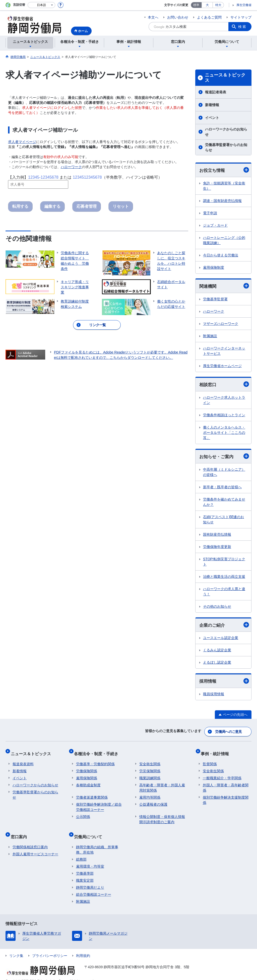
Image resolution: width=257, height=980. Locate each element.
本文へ (153, 17)
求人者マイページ (22, 142)
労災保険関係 (150, 767)
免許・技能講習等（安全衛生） (224, 186)
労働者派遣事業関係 (92, 794)
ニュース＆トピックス (225, 78)
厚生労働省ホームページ (222, 367)
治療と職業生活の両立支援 (224, 578)
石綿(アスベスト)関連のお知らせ (223, 521)
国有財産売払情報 (217, 536)
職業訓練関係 (150, 775)
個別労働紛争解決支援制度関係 (226, 796)
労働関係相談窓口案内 (30, 839)
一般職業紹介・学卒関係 (222, 775)
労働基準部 (85, 866)
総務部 (81, 852)
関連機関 (224, 287)
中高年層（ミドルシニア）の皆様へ (224, 474)
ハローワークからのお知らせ (226, 132)
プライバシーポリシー (50, 948)
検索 (242, 27)
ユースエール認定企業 (221, 640)
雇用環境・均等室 (90, 859)
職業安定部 (85, 873)
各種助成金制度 (88, 782)
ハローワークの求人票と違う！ (224, 593)
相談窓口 (224, 385)
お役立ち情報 (224, 170)
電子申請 (210, 213)
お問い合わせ (178, 17)
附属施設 (210, 337)
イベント (212, 118)
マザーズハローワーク (221, 324)
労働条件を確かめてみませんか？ (224, 503)
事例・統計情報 (217, 752)
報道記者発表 (216, 92)
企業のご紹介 (224, 627)
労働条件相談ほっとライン (224, 416)
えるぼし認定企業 (217, 664)
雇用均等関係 (150, 794)
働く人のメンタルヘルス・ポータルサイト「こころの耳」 (224, 434)
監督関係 (210, 760)
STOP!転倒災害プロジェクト (224, 563)
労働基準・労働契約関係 (95, 760)
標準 (196, 5)
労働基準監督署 (215, 300)
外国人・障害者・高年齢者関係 (226, 784)
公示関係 (83, 813)
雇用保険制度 (214, 268)
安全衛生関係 (150, 760)
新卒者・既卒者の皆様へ (222, 488)
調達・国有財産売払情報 (222, 201)
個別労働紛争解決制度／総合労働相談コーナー (99, 803)
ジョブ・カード (215, 226)
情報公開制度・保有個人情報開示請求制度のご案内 (162, 816)
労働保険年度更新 (217, 548)
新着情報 (212, 105)
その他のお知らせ (217, 608)
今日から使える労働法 (221, 255)
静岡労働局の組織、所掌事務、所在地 (97, 842)
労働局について (90, 831)
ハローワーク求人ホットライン (224, 401)
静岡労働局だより (90, 880)
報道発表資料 (23, 760)
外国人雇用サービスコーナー (35, 847)
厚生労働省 (244, 5)
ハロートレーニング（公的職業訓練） (224, 240)
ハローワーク (71, 167)
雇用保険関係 (87, 775)
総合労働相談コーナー (94, 887)
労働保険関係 (87, 767)
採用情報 (224, 683)
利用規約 (83, 948)
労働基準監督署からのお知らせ (226, 147)
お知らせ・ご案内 (224, 458)
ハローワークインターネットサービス (224, 352)
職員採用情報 (214, 696)
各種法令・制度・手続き (98, 752)
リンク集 (16, 948)
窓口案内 (21, 831)
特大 (218, 5)
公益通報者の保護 (153, 801)
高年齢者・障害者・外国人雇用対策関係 (162, 784)
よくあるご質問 (209, 17)
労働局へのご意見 (229, 732)
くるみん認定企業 (217, 652)
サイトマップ (241, 17)
